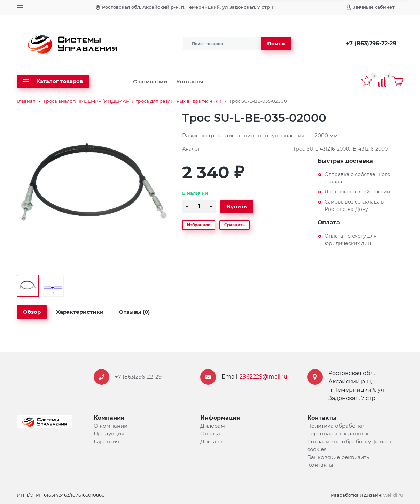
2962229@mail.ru (263, 377)
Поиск (276, 43)
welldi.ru (393, 495)
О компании (150, 81)
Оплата (210, 433)
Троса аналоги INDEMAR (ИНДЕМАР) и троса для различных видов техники (132, 101)
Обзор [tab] (32, 312)
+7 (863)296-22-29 (371, 43)
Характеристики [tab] (80, 312)
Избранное (199, 225)
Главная (26, 101)
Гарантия (106, 441)
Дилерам (213, 426)
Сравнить (235, 225)
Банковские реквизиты (339, 457)
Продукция (109, 433)
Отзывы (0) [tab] (134, 312)
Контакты (190, 81)
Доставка (213, 441)
